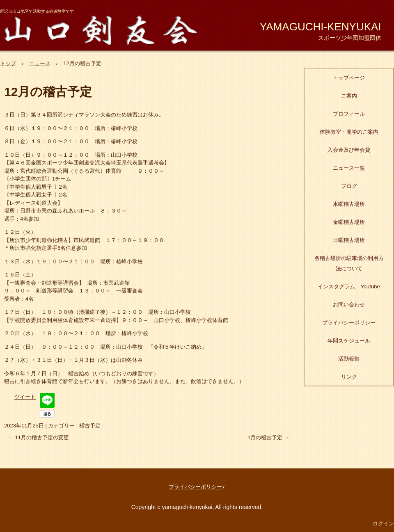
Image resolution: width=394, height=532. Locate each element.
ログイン (383, 524)
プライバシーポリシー (349, 323)
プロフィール (349, 114)
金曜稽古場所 (349, 222)
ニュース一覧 (349, 168)
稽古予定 (90, 426)
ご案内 (349, 96)
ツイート (25, 397)
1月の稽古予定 (268, 437)
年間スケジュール (349, 341)
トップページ (349, 78)
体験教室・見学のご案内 (349, 132)
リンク (349, 377)
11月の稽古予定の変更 (39, 437)
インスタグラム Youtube (349, 287)
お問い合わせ (349, 305)
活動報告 (349, 359)
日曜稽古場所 (349, 240)
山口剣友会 (106, 29)
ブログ (349, 186)
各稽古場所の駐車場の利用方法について (349, 263)
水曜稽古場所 (349, 204)
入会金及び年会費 (349, 150)
